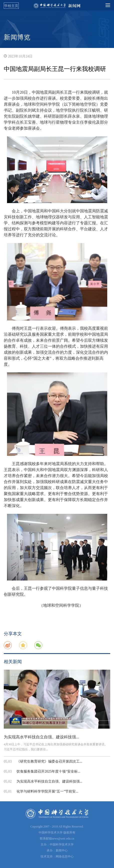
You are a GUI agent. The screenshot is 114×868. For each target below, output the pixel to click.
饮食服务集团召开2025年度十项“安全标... (48, 771)
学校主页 (11, 6)
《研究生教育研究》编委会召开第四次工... (49, 761)
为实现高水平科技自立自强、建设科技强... (41, 737)
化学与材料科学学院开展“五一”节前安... (47, 791)
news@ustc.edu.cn (63, 839)
